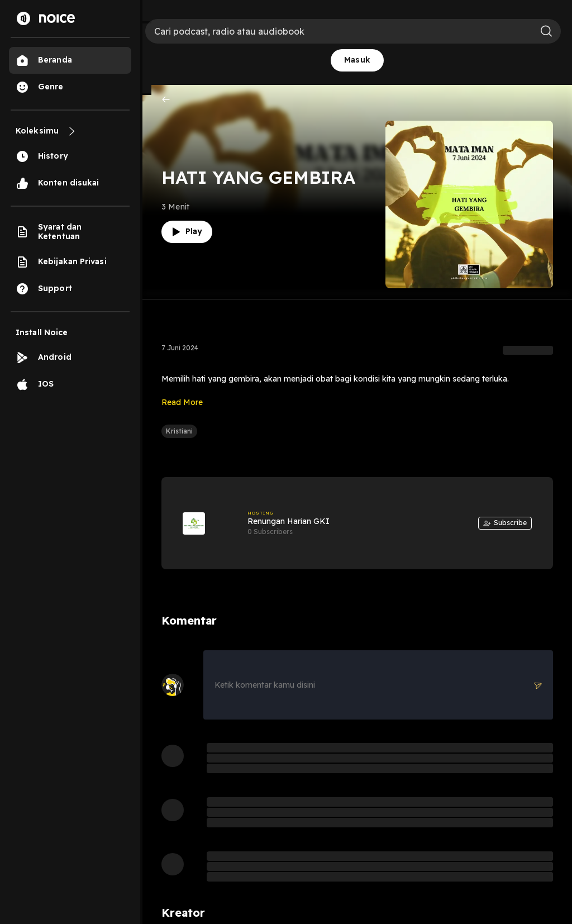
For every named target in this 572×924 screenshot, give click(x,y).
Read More (182, 402)
